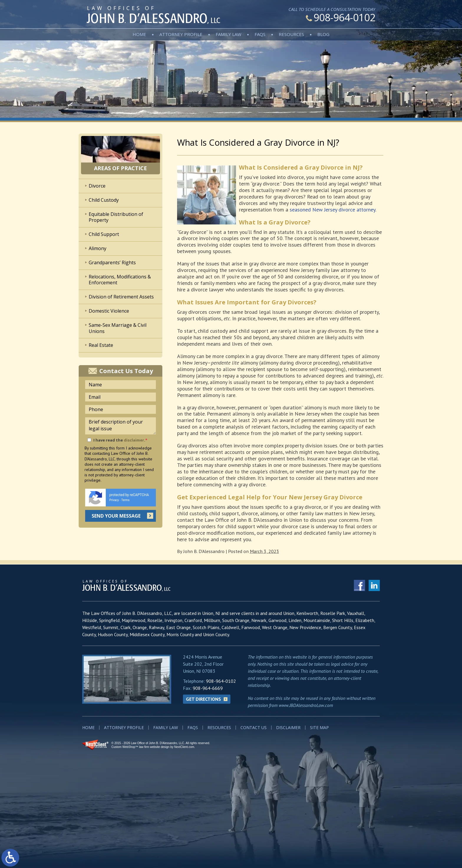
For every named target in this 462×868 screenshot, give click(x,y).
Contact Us (254, 727)
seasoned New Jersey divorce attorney (333, 210)
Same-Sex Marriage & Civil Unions (118, 328)
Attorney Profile (181, 34)
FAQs (260, 34)
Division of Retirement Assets (121, 297)
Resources (291, 34)
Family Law (228, 34)
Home (139, 34)
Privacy (114, 500)
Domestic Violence (109, 311)
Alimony (98, 248)
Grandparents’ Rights (112, 262)
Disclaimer (288, 727)
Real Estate (101, 345)
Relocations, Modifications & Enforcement (120, 280)
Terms (126, 500)
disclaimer (134, 440)
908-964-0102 (341, 17)
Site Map (319, 727)
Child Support (104, 234)
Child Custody (104, 200)
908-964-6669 (208, 688)
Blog (323, 34)
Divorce (97, 186)
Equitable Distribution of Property (116, 217)
